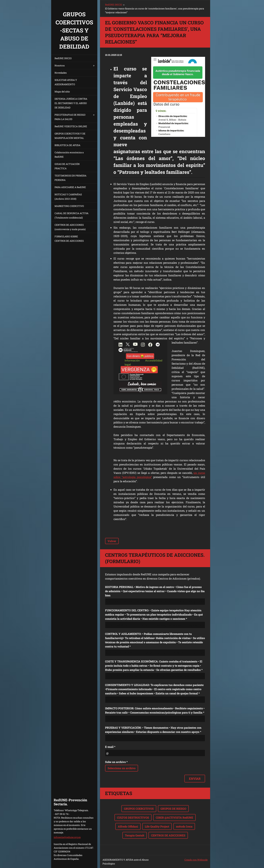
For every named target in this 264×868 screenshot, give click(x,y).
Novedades (61, 73)
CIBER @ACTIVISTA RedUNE (174, 817)
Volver (112, 541)
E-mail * (110, 747)
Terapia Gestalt (135, 835)
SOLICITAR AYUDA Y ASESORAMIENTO (66, 82)
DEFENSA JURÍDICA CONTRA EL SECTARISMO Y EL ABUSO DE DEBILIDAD (71, 103)
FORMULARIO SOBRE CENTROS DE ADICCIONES (69, 239)
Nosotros (60, 65)
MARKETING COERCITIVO (69, 206)
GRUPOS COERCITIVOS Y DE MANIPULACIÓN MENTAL (70, 136)
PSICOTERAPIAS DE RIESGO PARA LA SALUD (70, 117)
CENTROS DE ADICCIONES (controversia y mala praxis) (70, 227)
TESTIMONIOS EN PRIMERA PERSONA (70, 178)
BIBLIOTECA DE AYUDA (67, 145)
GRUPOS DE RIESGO (173, 809)
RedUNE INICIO (63, 58)
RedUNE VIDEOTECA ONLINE (71, 126)
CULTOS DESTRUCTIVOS (133, 817)
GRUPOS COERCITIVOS (139, 809)
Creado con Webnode (196, 860)
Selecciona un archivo (122, 768)
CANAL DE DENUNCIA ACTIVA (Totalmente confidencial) (71, 215)
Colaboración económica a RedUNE (69, 155)
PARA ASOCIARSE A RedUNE (70, 187)
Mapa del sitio (62, 92)
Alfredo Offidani (128, 826)
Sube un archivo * (116, 762)
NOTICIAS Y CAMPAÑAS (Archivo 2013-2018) (68, 197)
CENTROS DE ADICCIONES (168, 835)
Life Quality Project (157, 826)
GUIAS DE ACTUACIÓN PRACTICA (67, 166)
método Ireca (184, 826)
